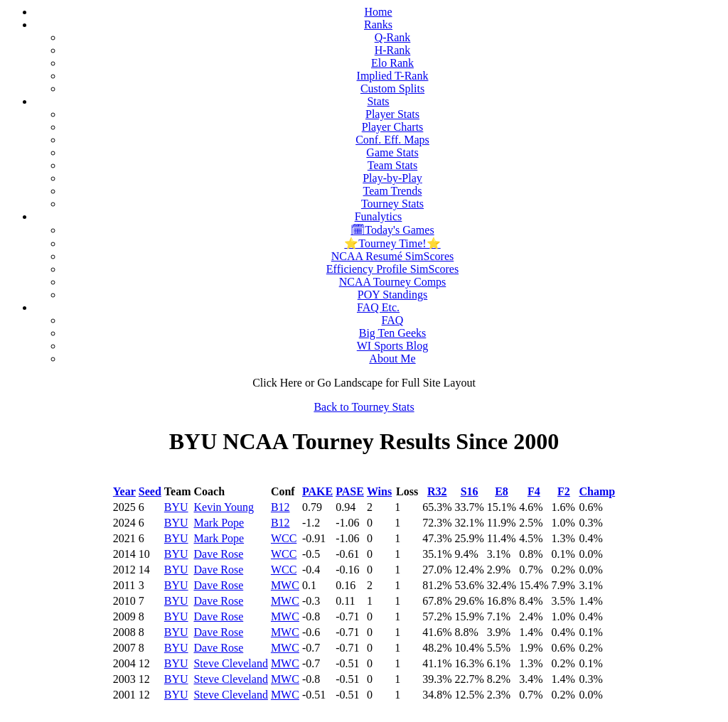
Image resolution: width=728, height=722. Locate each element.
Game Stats (392, 152)
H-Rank (393, 50)
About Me (392, 359)
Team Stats (392, 165)
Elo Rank (392, 63)
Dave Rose (218, 554)
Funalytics (379, 216)
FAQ (393, 320)
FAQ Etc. (378, 307)
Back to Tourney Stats (364, 407)
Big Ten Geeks (393, 333)
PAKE (317, 491)
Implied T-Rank (393, 76)
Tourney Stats (392, 204)
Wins (379, 491)
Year (124, 491)
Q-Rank (393, 37)
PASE (350, 491)
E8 (502, 491)
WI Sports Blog (392, 346)
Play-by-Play (392, 178)
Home (378, 12)
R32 (437, 491)
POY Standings (393, 295)
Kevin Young (223, 507)
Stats (378, 101)
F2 (564, 491)
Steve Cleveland (230, 663)
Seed (150, 491)
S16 (470, 491)
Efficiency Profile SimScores (392, 269)
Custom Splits (392, 88)
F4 (534, 491)
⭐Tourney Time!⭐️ (392, 243)
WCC (284, 538)
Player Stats (392, 114)
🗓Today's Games (392, 230)
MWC (285, 585)
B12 (280, 507)
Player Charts (393, 127)
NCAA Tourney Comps (393, 282)
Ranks (378, 25)
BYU (176, 507)
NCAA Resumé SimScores (392, 256)
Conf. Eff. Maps (392, 140)
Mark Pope (219, 523)
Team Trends (393, 191)
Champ (597, 491)
